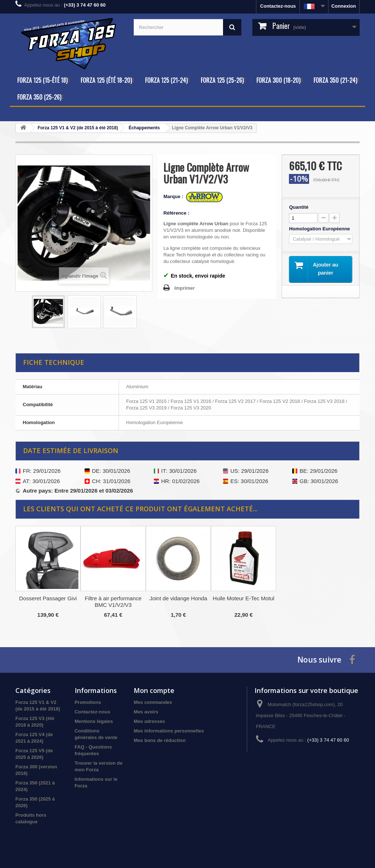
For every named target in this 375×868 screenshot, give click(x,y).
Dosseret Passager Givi (48, 598)
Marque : (174, 196)
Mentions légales (94, 721)
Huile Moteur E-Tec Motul (244, 598)
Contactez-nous (278, 6)
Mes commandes (153, 702)
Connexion (344, 6)
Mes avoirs (146, 712)
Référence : (176, 213)
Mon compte (154, 690)
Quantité (299, 207)
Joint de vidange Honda (178, 598)
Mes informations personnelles (169, 731)
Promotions (88, 702)
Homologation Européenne (320, 229)
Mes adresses (149, 721)
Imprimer (185, 288)
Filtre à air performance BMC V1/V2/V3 (113, 602)
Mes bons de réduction (160, 740)
